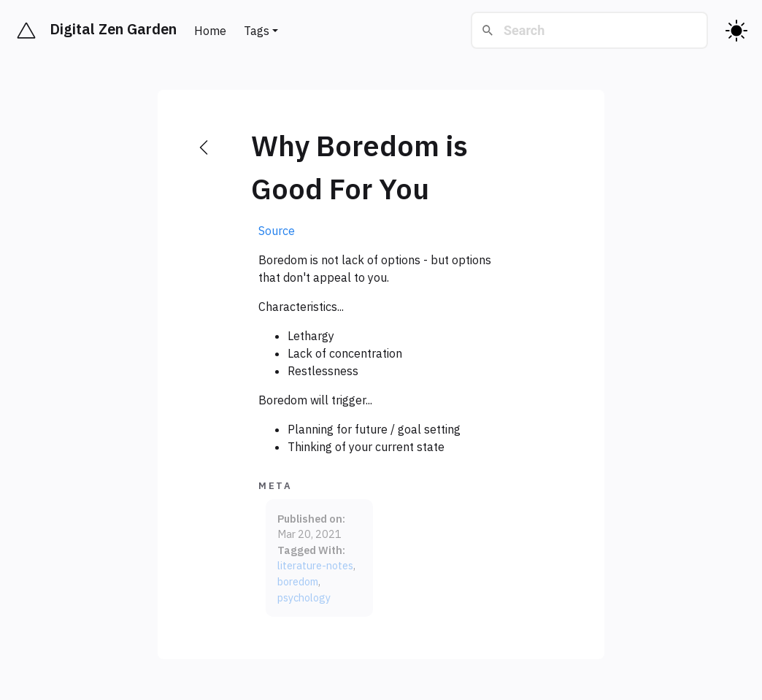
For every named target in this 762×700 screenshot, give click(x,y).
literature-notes (315, 565)
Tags (257, 31)
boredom (298, 581)
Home (210, 31)
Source (277, 231)
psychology (304, 597)
